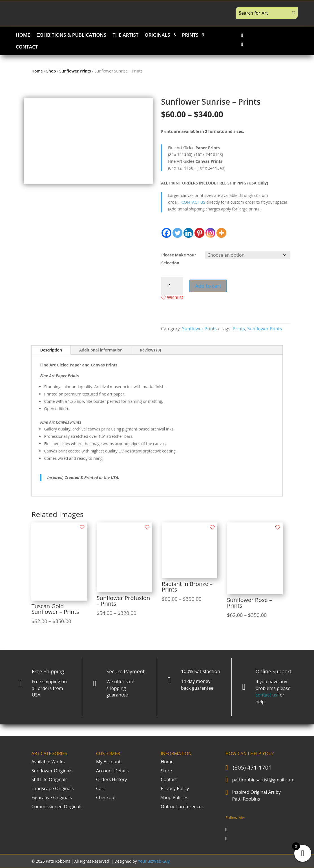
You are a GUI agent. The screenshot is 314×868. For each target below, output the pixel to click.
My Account (108, 762)
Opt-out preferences (182, 807)
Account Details (112, 771)
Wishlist (172, 297)
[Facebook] (166, 233)
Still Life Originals (49, 779)
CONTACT (27, 47)
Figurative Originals (51, 797)
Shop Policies (174, 797)
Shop (51, 71)
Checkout (106, 797)
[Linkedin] (188, 233)
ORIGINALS (157, 36)
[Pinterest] (199, 233)
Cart (100, 788)
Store (166, 771)
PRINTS (190, 36)
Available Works (48, 762)
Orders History (111, 779)
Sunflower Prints (75, 71)
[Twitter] (177, 233)
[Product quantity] (172, 286)
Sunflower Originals (52, 771)
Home (37, 71)
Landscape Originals (52, 788)
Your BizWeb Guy (154, 861)
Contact (169, 779)
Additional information (101, 350)
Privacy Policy (175, 788)
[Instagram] (210, 233)
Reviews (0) (150, 350)
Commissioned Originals (57, 807)
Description (51, 350)
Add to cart (208, 286)
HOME (23, 36)
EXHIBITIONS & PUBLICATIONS (71, 36)
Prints (239, 329)
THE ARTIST (125, 36)
